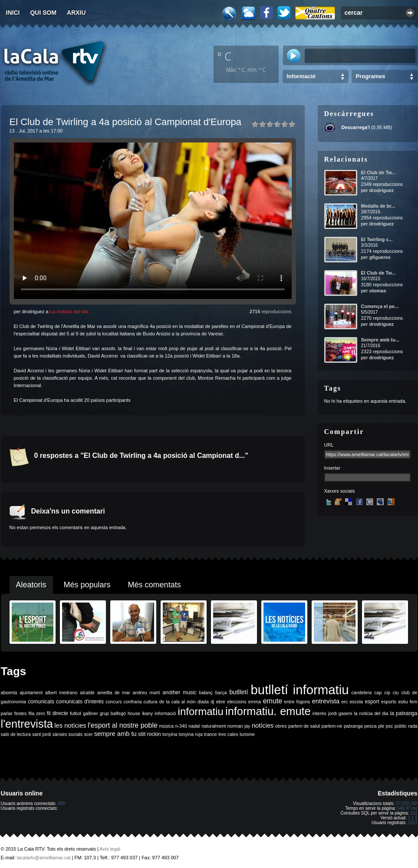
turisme (247, 734)
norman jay (239, 726)
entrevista (326, 701)
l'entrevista (27, 724)
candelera (361, 692)
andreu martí (146, 692)
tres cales (228, 734)
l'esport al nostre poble (123, 725)
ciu (396, 692)
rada (413, 726)
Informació (301, 76)
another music (180, 692)
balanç (206, 692)
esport (372, 702)
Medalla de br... (378, 206)
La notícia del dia (69, 311)
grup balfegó (113, 713)
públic (401, 726)
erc (344, 702)
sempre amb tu (115, 734)
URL (329, 445)
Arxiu (76, 13)
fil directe (58, 713)
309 (61, 803)
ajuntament (31, 692)
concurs (114, 702)
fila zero (37, 713)
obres (281, 726)
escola (356, 702)
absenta (9, 692)
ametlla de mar (114, 692)
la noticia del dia (371, 713)
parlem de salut (304, 726)
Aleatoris (31, 585)
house (134, 713)
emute (273, 701)
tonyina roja (191, 734)
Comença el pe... (380, 306)
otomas (377, 291)
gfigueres (380, 257)
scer (88, 734)
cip (387, 692)
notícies (263, 726)
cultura (151, 702)
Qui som (43, 13)
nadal (194, 726)
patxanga (353, 726)
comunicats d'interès (80, 702)
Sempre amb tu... (380, 340)
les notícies (70, 726)
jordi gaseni (340, 713)
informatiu (201, 711)
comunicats (41, 702)
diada (203, 702)
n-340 (181, 726)
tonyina (170, 734)
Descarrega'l (356, 127)
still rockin (150, 734)
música (166, 726)
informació (165, 713)
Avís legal (110, 849)
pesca (370, 726)
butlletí (239, 692)
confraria (133, 702)
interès (319, 713)
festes (20, 713)
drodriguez (381, 190)
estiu (403, 702)
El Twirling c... (377, 239)
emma (255, 702)
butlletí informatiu (300, 690)
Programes (371, 76)
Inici (13, 13)
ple (381, 726)
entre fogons (297, 702)
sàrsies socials (67, 734)
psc (390, 726)
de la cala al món (178, 702)
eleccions (237, 702)
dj (212, 702)
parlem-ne (332, 726)
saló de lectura (16, 734)
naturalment (214, 726)
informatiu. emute (268, 711)
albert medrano (61, 692)
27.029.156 (406, 803)
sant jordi (41, 734)
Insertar (332, 468)
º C (224, 56)
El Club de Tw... (379, 172)
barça (221, 692)
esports (389, 702)
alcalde (87, 692)
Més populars (87, 585)
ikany (147, 713)
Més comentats (155, 585)
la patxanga (404, 713)
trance (211, 734)
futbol (76, 713)
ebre (221, 702)
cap (378, 692)
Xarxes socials (340, 491)
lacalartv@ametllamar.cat (44, 858)
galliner (90, 713)
